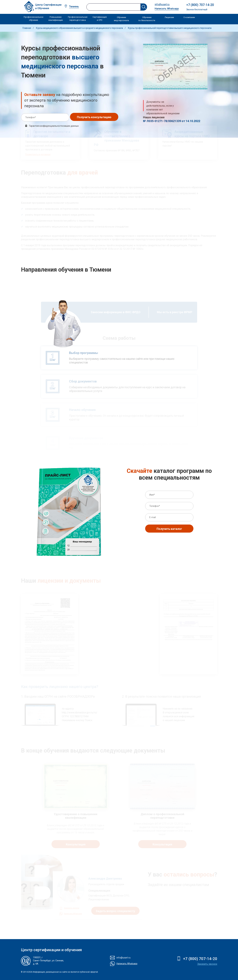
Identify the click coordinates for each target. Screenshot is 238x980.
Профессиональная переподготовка (78, 19)
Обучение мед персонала (121, 19)
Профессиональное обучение (33, 19)
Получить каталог (169, 529)
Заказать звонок (207, 964)
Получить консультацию (94, 117)
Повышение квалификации (56, 19)
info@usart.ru (162, 4)
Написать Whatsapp (167, 9)
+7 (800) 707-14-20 (200, 5)
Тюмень (74, 7)
